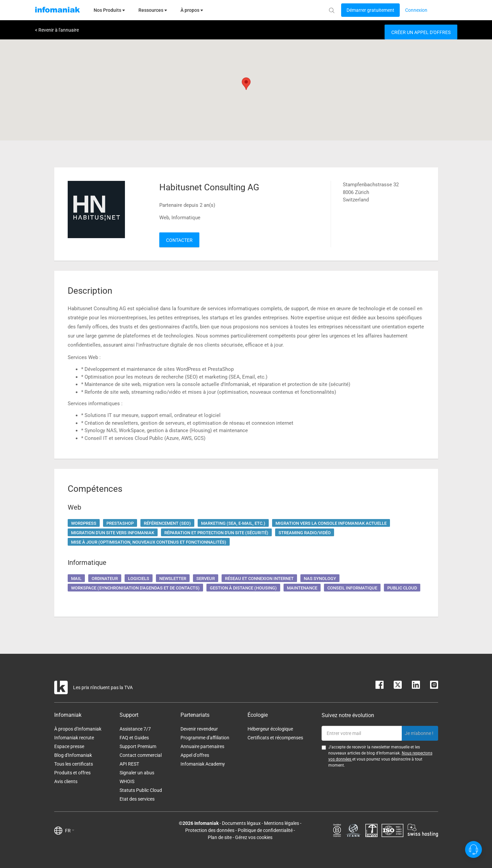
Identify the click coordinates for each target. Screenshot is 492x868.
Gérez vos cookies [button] (254, 837)
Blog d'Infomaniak (73, 755)
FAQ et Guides (134, 738)
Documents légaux (241, 823)
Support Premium (138, 746)
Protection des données (210, 830)
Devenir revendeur (199, 729)
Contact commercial (141, 755)
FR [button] (70, 831)
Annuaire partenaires (202, 746)
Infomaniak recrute (74, 738)
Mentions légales (282, 823)
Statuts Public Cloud (141, 790)
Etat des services (137, 799)
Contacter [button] (179, 240)
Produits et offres (72, 773)
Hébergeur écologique (270, 729)
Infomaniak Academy (203, 764)
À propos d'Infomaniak (78, 729)
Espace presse (69, 746)
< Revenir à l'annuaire (57, 30)
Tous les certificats (74, 764)
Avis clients (66, 781)
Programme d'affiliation (205, 738)
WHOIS (127, 781)
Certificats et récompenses (275, 738)
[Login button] (370, 10)
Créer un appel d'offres (421, 32)
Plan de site (220, 837)
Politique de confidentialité (265, 830)
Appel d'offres (195, 755)
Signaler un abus (137, 773)
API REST (129, 764)
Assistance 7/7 (135, 729)
